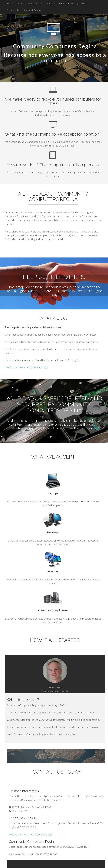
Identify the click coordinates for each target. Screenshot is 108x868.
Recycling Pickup (77, 3)
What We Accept (55, 3)
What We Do (35, 3)
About (21, 3)
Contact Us (13, 10)
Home (10, 3)
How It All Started (33, 10)
